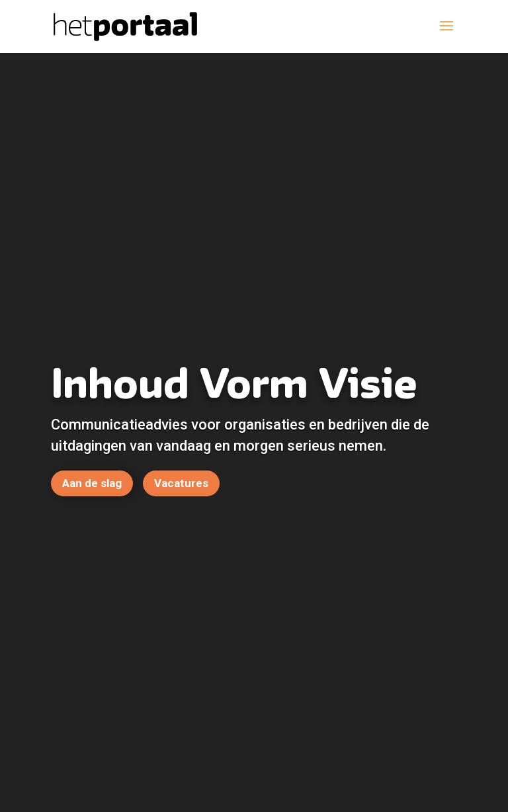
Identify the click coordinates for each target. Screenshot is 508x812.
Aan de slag (92, 483)
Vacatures (181, 483)
